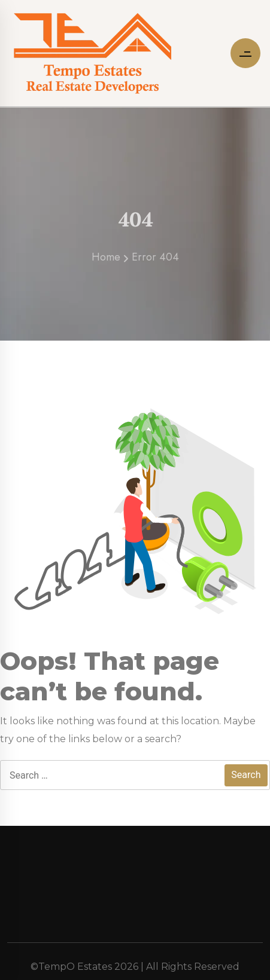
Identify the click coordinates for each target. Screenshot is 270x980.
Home (106, 261)
